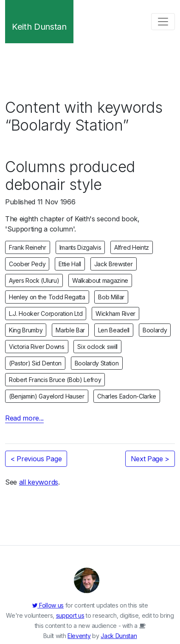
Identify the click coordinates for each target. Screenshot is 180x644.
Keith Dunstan (39, 27)
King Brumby (26, 330)
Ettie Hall (70, 264)
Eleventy (79, 636)
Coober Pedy (27, 264)
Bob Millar (111, 297)
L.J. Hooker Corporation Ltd (46, 314)
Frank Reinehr (28, 247)
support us (70, 615)
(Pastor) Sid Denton (35, 363)
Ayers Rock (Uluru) (34, 280)
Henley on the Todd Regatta (47, 297)
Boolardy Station (97, 363)
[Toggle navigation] (163, 22)
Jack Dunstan (119, 636)
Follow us (48, 605)
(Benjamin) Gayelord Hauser (47, 396)
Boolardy (155, 330)
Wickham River (115, 314)
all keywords (39, 482)
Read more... (24, 418)
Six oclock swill (97, 347)
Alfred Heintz (132, 247)
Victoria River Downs (37, 347)
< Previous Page (36, 459)
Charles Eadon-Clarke (127, 396)
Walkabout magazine (100, 280)
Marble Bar (70, 330)
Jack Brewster (114, 264)
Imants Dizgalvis (80, 247)
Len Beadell (114, 330)
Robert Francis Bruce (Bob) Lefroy (55, 380)
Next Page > (150, 459)
